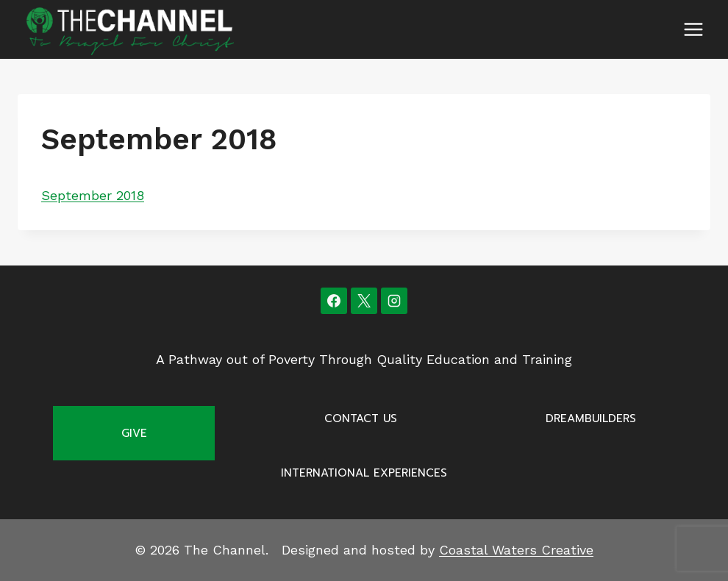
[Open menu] (693, 29)
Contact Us (361, 418)
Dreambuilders (591, 418)
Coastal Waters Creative (516, 550)
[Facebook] (334, 301)
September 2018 (93, 195)
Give (134, 433)
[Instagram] (394, 301)
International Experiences (364, 473)
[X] (364, 301)
